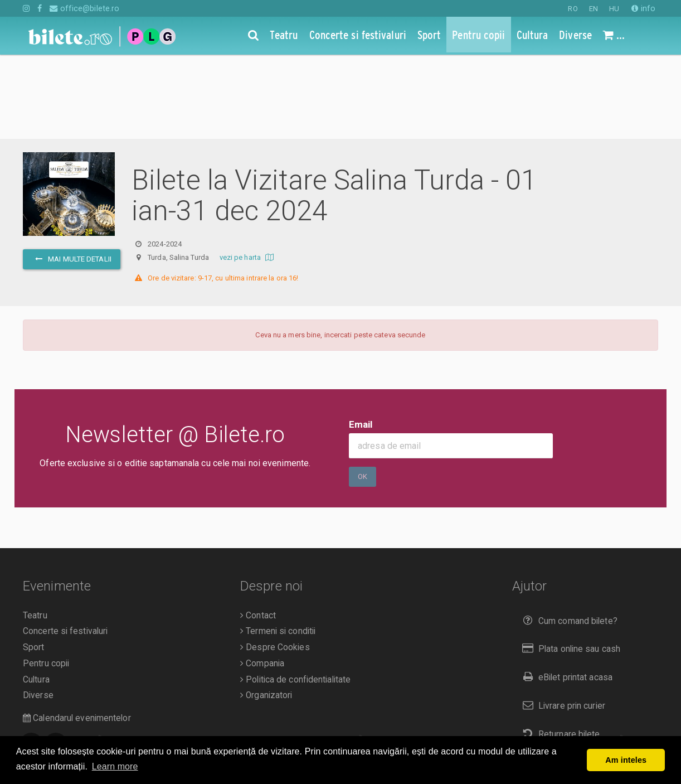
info (643, 8)
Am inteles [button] (626, 760)
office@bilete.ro (84, 8)
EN (594, 9)
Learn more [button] (115, 766)
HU (614, 9)
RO (573, 9)
